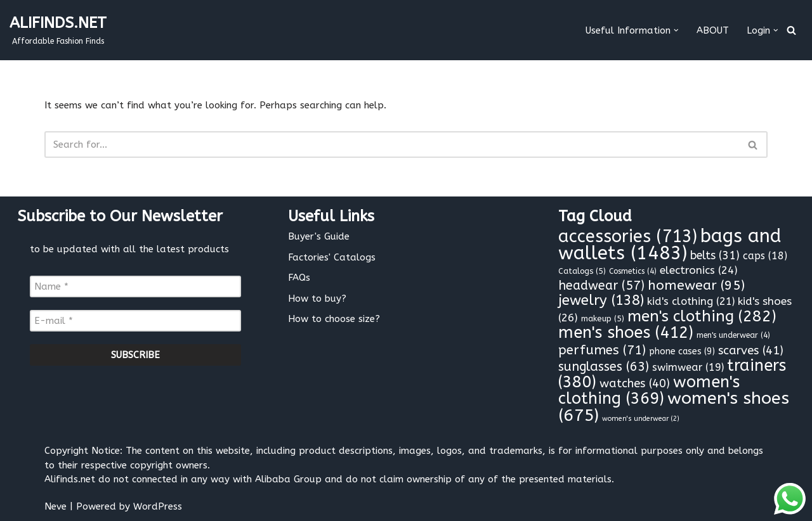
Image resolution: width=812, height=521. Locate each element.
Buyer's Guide (319, 236)
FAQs (299, 278)
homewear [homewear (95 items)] (696, 286)
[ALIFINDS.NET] (58, 30)
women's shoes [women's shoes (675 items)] (674, 407)
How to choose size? (334, 319)
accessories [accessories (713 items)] (628, 236)
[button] (676, 30)
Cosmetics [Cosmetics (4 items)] (633, 271)
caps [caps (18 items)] (765, 256)
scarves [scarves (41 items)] (751, 351)
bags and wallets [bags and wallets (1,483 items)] (670, 245)
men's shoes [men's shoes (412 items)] (626, 333)
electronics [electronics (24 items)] (699, 270)
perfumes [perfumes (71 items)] (602, 350)
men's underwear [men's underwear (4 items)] (733, 335)
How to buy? (317, 299)
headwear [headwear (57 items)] (601, 286)
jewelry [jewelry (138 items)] (601, 300)
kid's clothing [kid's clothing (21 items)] (691, 301)
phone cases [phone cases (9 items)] (682, 351)
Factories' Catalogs (332, 257)
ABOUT (713, 30)
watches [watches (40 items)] (635, 383)
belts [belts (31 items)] (715, 256)
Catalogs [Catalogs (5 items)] (582, 271)
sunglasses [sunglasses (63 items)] (604, 367)
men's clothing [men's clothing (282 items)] (702, 316)
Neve (56, 506)
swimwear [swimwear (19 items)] (688, 367)
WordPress (158, 506)
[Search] (791, 30)
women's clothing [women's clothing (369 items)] (649, 391)
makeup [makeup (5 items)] (603, 318)
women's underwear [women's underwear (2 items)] (641, 419)
